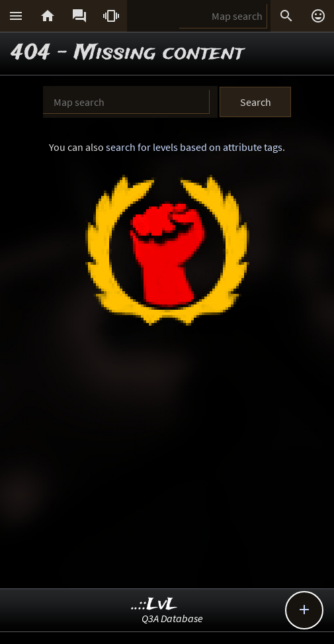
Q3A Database (172, 618)
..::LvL (154, 605)
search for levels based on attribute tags (194, 147)
